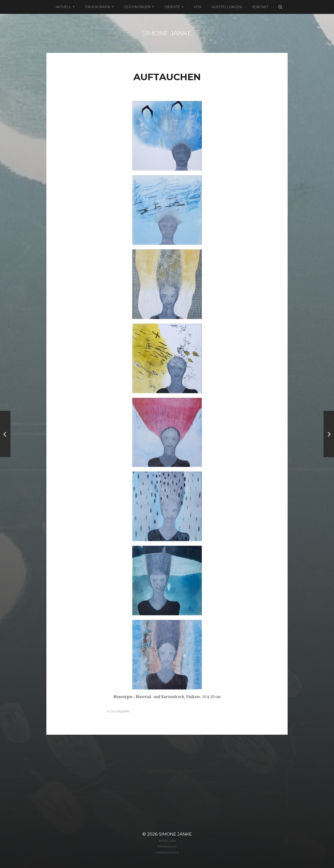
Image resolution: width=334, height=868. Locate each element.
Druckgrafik (98, 7)
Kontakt (260, 7)
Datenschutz (167, 852)
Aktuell (63, 7)
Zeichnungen (137, 7)
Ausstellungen (227, 7)
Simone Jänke (167, 33)
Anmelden (167, 841)
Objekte (172, 7)
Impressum (167, 846)
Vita (198, 7)
